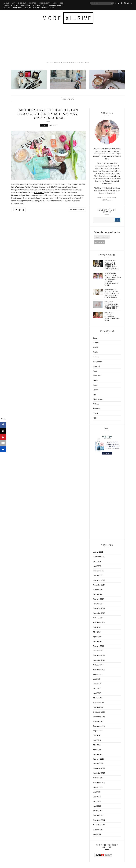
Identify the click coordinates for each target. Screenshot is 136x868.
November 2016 (99, 717)
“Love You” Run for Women (27, 187)
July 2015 (97, 792)
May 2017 (97, 688)
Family (96, 352)
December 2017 (99, 655)
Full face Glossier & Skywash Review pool (112, 317)
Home (95, 385)
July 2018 (97, 627)
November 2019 (99, 585)
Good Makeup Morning (48, 3)
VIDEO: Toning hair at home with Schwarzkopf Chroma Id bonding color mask (113, 280)
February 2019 (99, 599)
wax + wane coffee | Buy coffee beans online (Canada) (112, 266)
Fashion (96, 357)
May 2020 (97, 561)
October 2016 (98, 721)
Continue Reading (77, 210)
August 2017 (98, 674)
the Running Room (37, 201)
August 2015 (98, 787)
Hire (61, 3)
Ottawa (96, 404)
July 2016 (97, 735)
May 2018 (97, 632)
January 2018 (98, 651)
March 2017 (98, 698)
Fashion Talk (98, 362)
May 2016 (97, 745)
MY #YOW (15, 5)
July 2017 (97, 679)
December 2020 (99, 557)
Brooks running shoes (20, 201)
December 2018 (99, 608)
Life (94, 394)
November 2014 (99, 825)
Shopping (97, 409)
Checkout (22, 3)
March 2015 (98, 811)
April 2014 (97, 834)
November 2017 (99, 660)
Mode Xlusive (98, 399)
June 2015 (97, 797)
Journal (96, 390)
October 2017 (98, 665)
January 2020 (98, 575)
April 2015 (97, 806)
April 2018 (97, 637)
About (6, 3)
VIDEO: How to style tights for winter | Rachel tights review (112, 295)
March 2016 (98, 754)
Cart (13, 3)
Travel (95, 413)
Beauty (44, 125)
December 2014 (99, 820)
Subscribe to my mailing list (107, 232)
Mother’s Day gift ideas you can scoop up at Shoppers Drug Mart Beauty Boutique (48, 114)
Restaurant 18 (17, 195)
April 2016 (97, 750)
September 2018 (99, 623)
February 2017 (99, 703)
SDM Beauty (39, 192)
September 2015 (99, 782)
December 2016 (99, 712)
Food (95, 371)
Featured (96, 366)
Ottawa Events (40, 5)
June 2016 (97, 740)
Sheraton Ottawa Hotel (70, 190)
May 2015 (97, 801)
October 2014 (98, 830)
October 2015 (98, 778)
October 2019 (98, 590)
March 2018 (98, 641)
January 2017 (98, 707)
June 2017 (97, 684)
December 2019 (99, 580)
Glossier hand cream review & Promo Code (112, 306)
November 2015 (99, 773)
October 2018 (98, 618)
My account (26, 5)
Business (96, 343)
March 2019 (98, 594)
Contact (32, 3)
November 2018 (99, 613)
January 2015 (98, 815)
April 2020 (97, 566)
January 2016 (98, 764)
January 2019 (98, 604)
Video (95, 418)
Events (96, 347)
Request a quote (56, 5)
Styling (7, 7)
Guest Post (97, 376)
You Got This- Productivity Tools (39, 7)
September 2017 (99, 670)
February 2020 (99, 571)
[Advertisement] (68, 43)
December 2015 (99, 768)
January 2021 (98, 552)
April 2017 (97, 693)
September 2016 (99, 726)
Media (6, 5)
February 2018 (99, 646)
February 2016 (99, 759)
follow (118, 220)
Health (96, 380)
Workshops (18, 7)
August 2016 (98, 731)
